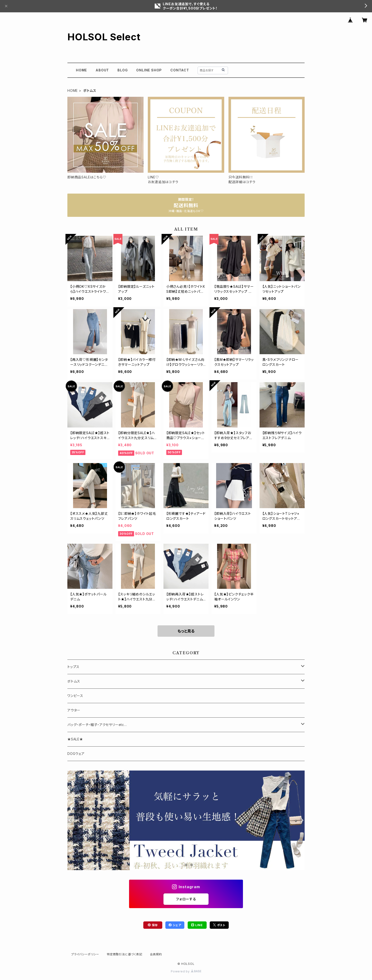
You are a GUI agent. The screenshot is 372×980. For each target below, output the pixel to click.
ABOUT (102, 70)
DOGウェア (76, 754)
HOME (81, 70)
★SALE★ (75, 739)
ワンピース (75, 696)
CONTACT (180, 70)
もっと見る (186, 631)
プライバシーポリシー (85, 954)
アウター (74, 710)
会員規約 (156, 954)
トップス (73, 667)
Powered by (186, 971)
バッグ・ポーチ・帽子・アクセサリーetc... (97, 725)
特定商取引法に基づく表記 (125, 954)
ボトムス (74, 681)
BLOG (123, 70)
